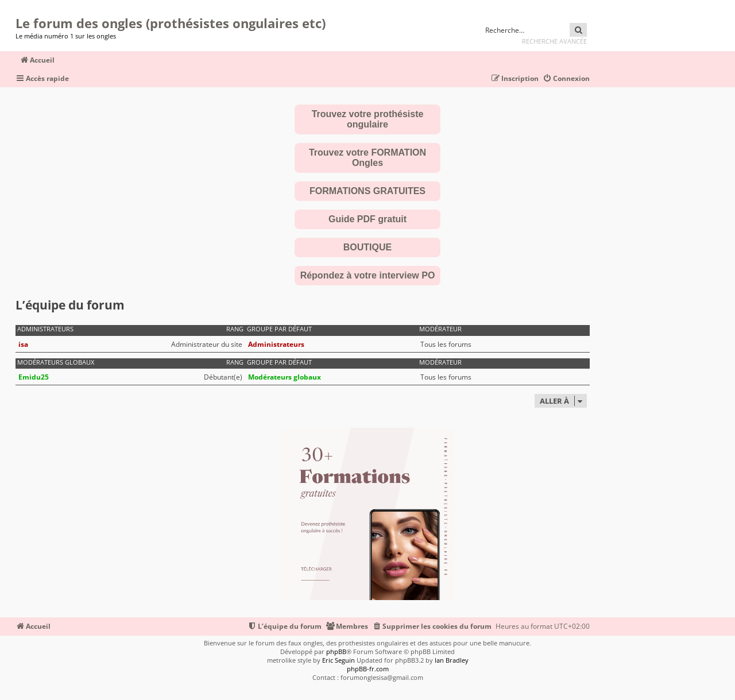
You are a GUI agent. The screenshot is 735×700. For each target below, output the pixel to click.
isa (23, 344)
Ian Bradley (452, 660)
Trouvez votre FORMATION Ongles (367, 158)
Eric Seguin (339, 660)
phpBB (336, 651)
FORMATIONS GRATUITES (367, 191)
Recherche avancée (554, 41)
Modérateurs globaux (56, 362)
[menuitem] (566, 79)
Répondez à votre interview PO (368, 275)
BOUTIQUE (367, 247)
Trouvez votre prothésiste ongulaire (368, 119)
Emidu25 (34, 377)
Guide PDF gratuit (367, 219)
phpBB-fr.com (368, 669)
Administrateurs (45, 329)
